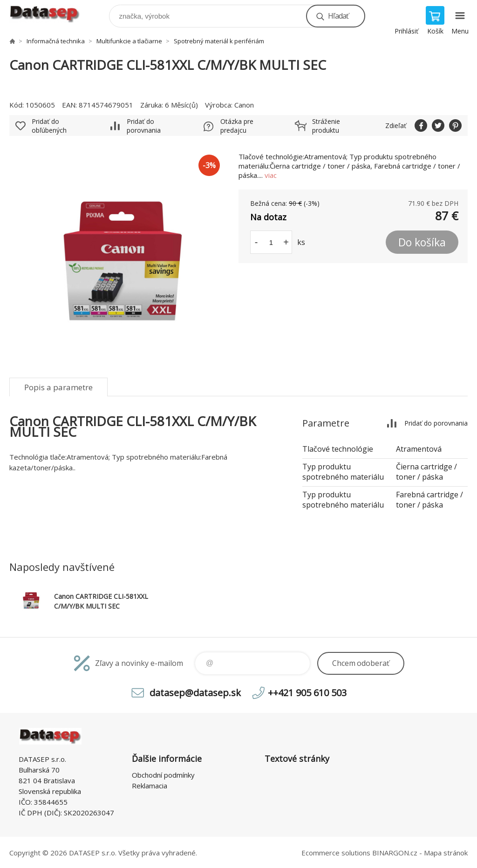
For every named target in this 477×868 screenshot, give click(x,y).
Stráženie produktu (326, 126)
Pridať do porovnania (144, 126)
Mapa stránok (446, 853)
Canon (244, 105)
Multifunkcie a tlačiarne (129, 41)
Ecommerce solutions (336, 853)
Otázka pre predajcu (237, 126)
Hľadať (338, 16)
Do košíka (422, 242)
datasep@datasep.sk (195, 693)
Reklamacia (150, 786)
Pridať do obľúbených (49, 126)
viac (271, 175)
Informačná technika (56, 41)
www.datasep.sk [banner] (51, 14)
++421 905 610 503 (307, 693)
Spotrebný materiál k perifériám (219, 41)
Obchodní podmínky (163, 775)
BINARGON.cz (395, 853)
